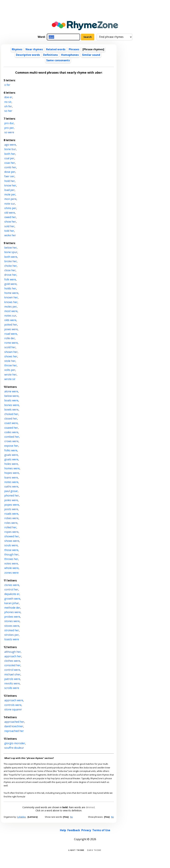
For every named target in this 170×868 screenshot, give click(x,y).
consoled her (12, 665)
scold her (10, 347)
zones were (11, 573)
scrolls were (12, 688)
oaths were (11, 486)
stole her (10, 361)
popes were (12, 505)
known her (11, 297)
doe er (8, 97)
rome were (11, 343)
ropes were (11, 532)
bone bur (10, 149)
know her (10, 185)
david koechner (14, 726)
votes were (11, 563)
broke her (11, 261)
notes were (11, 482)
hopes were (12, 473)
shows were (12, 541)
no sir (8, 102)
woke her (10, 235)
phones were (12, 612)
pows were (11, 329)
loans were (11, 477)
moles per (11, 307)
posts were (11, 509)
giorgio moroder (15, 743)
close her (10, 270)
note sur (10, 204)
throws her (11, 559)
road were (11, 334)
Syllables (21, 817)
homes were (12, 468)
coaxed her (11, 428)
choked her (11, 414)
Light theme (76, 850)
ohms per (10, 208)
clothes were (12, 661)
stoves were (12, 626)
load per (9, 190)
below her (11, 248)
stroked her (12, 630)
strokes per (12, 635)
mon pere (10, 199)
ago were (10, 145)
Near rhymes (34, 49)
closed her (11, 419)
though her (11, 554)
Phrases (74, 49)
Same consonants (58, 60)
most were (11, 311)
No (71, 817)
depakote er (12, 594)
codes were (11, 432)
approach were (14, 700)
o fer (7, 85)
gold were (10, 284)
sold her (9, 226)
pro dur (9, 123)
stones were (12, 621)
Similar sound (91, 55)
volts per (10, 370)
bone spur (11, 252)
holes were (11, 464)
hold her (10, 181)
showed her (12, 536)
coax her (10, 163)
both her (10, 154)
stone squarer (13, 709)
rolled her (10, 527)
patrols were (12, 679)
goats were (11, 459)
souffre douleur (14, 748)
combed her (12, 437)
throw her (11, 365)
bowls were (11, 410)
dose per (10, 172)
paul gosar (11, 491)
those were (11, 550)
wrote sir (10, 379)
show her (10, 222)
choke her (11, 266)
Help (63, 830)
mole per (10, 194)
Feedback (74, 830)
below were (11, 396)
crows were (11, 441)
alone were (11, 391)
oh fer (8, 106)
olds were (10, 320)
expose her (11, 446)
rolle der (10, 338)
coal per (9, 158)
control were (12, 670)
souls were (11, 545)
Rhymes (17, 49)
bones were (12, 405)
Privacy (86, 830)
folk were (10, 279)
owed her (10, 217)
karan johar (12, 603)
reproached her (14, 731)
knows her (11, 302)
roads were (11, 514)
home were (11, 293)
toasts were (12, 639)
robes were (11, 518)
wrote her (10, 375)
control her (11, 589)
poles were (11, 500)
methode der (12, 608)
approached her (14, 722)
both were (11, 257)
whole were (11, 568)
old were (10, 213)
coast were (11, 423)
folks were (11, 450)
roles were (11, 523)
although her (13, 652)
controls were (13, 705)
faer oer (9, 176)
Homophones (70, 55)
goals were (11, 455)
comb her (10, 167)
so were (9, 132)
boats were (11, 400)
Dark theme (94, 850)
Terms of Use (101, 830)
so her (8, 111)
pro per (9, 128)
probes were (12, 617)
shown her (11, 352)
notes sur (10, 316)
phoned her (12, 495)
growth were (12, 599)
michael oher (12, 674)
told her (9, 231)
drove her (10, 275)
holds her (10, 288)
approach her (13, 656)
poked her (11, 325)
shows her (11, 356)
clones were (12, 585)
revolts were (12, 683)
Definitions (50, 55)
